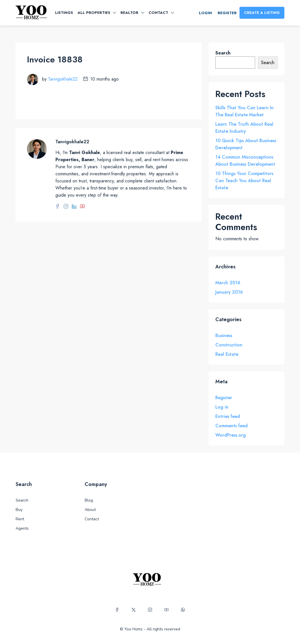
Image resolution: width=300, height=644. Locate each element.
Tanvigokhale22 (63, 79)
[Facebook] (117, 610)
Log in (222, 407)
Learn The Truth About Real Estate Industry (244, 128)
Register (224, 398)
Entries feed (228, 416)
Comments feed (232, 426)
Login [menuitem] (205, 13)
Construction (229, 345)
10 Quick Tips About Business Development (246, 144)
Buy (19, 510)
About (90, 510)
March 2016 (228, 283)
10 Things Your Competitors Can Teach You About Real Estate (244, 181)
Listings (64, 13)
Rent (20, 519)
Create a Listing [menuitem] (262, 13)
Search (223, 53)
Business (224, 335)
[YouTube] (166, 610)
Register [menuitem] (227, 13)
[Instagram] (150, 610)
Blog (89, 500)
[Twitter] (134, 610)
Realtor (129, 13)
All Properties (94, 13)
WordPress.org (231, 435)
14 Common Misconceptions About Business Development (245, 161)
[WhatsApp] (183, 610)
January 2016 (229, 292)
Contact (158, 13)
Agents (22, 528)
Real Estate (227, 354)
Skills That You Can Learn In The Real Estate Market (244, 111)
